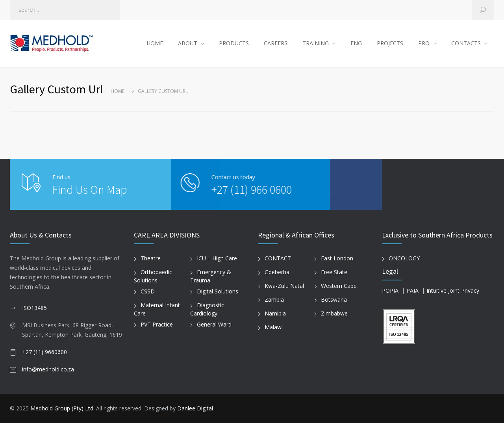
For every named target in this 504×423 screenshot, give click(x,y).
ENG (356, 43)
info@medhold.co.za (48, 369)
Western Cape (339, 286)
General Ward (214, 324)
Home (118, 91)
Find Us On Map (90, 189)
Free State (334, 272)
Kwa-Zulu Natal (284, 286)
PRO (424, 43)
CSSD (148, 291)
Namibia (275, 313)
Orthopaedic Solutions (153, 276)
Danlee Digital (195, 408)
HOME (155, 43)
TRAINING (316, 43)
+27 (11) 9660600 (44, 352)
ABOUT (188, 43)
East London (337, 258)
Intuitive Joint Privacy (453, 290)
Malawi (274, 327)
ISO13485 (34, 308)
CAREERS (276, 43)
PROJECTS (390, 43)
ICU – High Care (217, 258)
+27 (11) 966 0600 (227, 189)
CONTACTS (466, 43)
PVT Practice (157, 324)
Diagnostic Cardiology (207, 309)
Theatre (151, 258)
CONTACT (278, 258)
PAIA (412, 290)
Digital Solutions (218, 291)
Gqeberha (277, 272)
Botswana (334, 300)
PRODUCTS (234, 43)
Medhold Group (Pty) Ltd (62, 408)
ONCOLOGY (404, 258)
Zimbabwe (334, 313)
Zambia (274, 300)
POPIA (390, 290)
